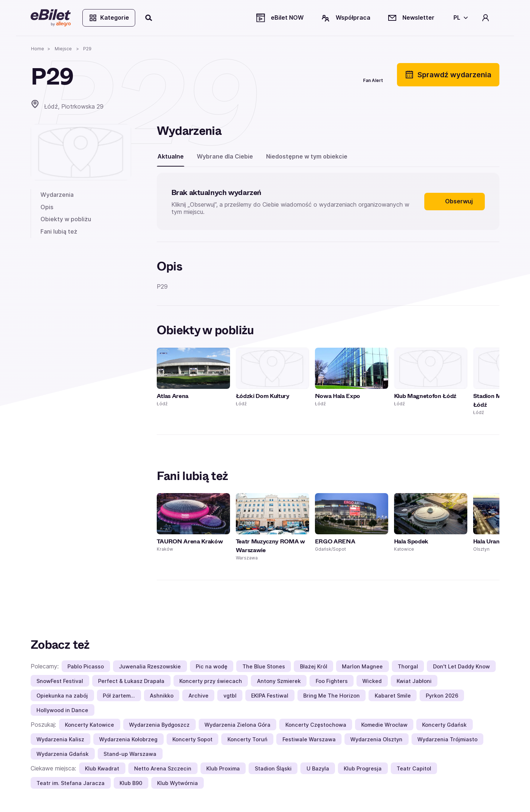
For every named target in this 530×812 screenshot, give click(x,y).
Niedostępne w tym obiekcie (307, 156)
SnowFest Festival (60, 681)
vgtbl (230, 696)
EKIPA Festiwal (270, 696)
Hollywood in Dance (62, 710)
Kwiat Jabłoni (414, 681)
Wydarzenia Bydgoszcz (159, 725)
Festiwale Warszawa (309, 739)
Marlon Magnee (362, 666)
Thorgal (408, 666)
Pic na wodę (212, 666)
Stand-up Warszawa (130, 754)
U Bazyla (318, 768)
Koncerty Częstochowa (316, 725)
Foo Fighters (332, 681)
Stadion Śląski (273, 768)
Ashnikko (162, 696)
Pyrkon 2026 (442, 696)
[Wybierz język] (459, 18)
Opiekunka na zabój (62, 696)
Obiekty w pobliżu (66, 219)
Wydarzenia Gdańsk (63, 754)
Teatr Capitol (414, 768)
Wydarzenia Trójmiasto (447, 739)
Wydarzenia (57, 195)
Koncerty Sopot (192, 739)
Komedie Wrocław (384, 725)
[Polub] (340, 75)
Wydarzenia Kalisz (60, 739)
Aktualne (171, 156)
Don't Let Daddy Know (461, 666)
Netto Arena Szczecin (163, 768)
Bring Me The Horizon (332, 696)
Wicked (372, 681)
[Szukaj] (149, 18)
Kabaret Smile (393, 696)
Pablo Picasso (86, 666)
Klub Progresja (363, 768)
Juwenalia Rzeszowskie (150, 666)
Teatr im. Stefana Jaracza (71, 783)
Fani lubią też (59, 231)
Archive (198, 696)
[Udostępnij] (314, 75)
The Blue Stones (264, 666)
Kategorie (109, 18)
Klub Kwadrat (102, 768)
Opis (47, 207)
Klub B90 (131, 783)
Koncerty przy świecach (211, 681)
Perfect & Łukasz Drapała (131, 681)
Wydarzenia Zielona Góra (237, 725)
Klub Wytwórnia (178, 783)
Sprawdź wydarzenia (448, 75)
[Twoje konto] (486, 18)
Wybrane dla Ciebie (225, 156)
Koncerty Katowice (89, 725)
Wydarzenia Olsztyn (376, 739)
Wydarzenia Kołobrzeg (128, 739)
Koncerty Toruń (248, 739)
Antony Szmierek (279, 681)
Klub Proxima (223, 768)
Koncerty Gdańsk (444, 725)
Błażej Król (314, 666)
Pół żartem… (119, 696)
